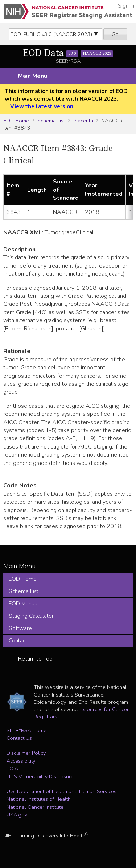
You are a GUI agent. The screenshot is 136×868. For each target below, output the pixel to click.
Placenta (83, 121)
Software (20, 628)
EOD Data (68, 53)
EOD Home (16, 121)
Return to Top (35, 659)
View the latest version (42, 106)
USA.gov (17, 815)
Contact (18, 641)
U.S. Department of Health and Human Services (61, 791)
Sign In (126, 6)
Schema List (51, 121)
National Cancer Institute (35, 807)
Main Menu (33, 76)
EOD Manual (24, 604)
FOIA (12, 768)
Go (115, 34)
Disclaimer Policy (26, 753)
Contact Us (19, 738)
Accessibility (21, 761)
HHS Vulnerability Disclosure (40, 776)
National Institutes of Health (39, 799)
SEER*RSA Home (26, 730)
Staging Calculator (31, 616)
